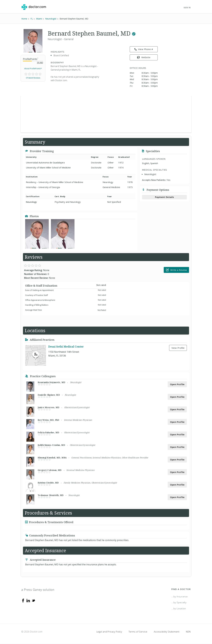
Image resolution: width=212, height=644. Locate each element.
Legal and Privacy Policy (109, 632)
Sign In (187, 8)
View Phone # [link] (144, 49)
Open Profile (177, 384)
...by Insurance (180, 596)
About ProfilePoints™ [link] (33, 69)
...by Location (179, 608)
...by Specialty (179, 602)
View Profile (178, 348)
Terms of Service (138, 632)
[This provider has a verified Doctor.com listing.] (134, 33)
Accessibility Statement (167, 632)
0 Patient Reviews (33, 78)
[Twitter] (33, 600)
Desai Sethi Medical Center (66, 346)
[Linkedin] (28, 600)
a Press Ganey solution (38, 590)
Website (144, 57)
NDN (188, 632)
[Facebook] (23, 600)
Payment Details (165, 197)
